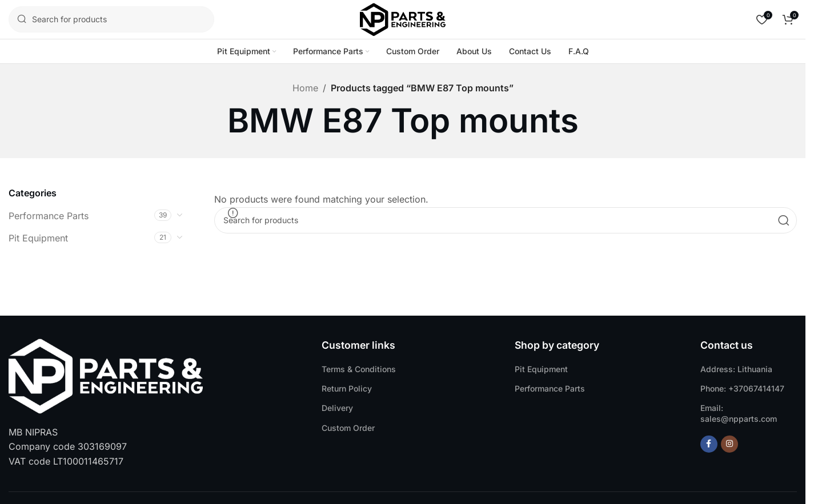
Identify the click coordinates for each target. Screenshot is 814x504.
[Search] (111, 19)
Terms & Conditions (359, 369)
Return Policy (347, 388)
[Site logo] (403, 18)
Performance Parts (49, 216)
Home (305, 88)
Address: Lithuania (736, 369)
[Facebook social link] (709, 444)
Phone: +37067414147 (742, 388)
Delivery (337, 408)
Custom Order (348, 428)
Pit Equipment (38, 238)
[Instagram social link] (729, 444)
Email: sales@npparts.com (739, 413)
